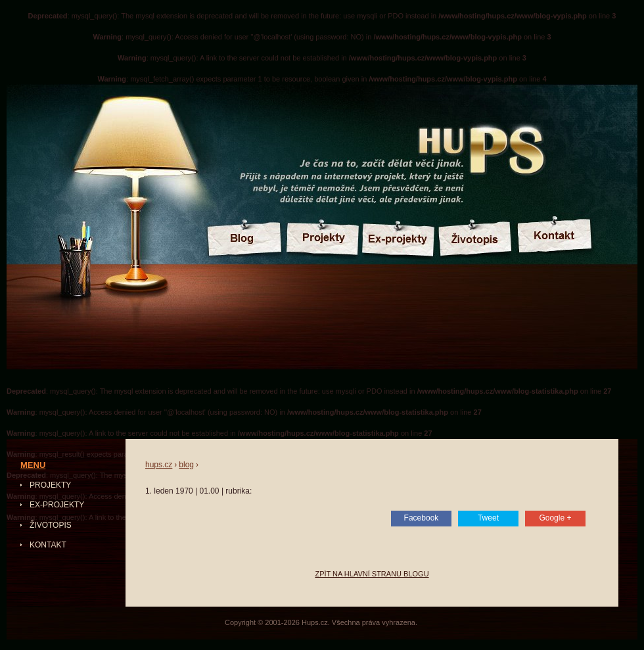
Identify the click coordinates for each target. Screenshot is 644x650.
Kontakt (48, 545)
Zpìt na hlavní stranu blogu (372, 574)
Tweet (488, 518)
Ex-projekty (57, 505)
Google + (555, 518)
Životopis (51, 525)
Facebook (422, 518)
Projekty (50, 485)
